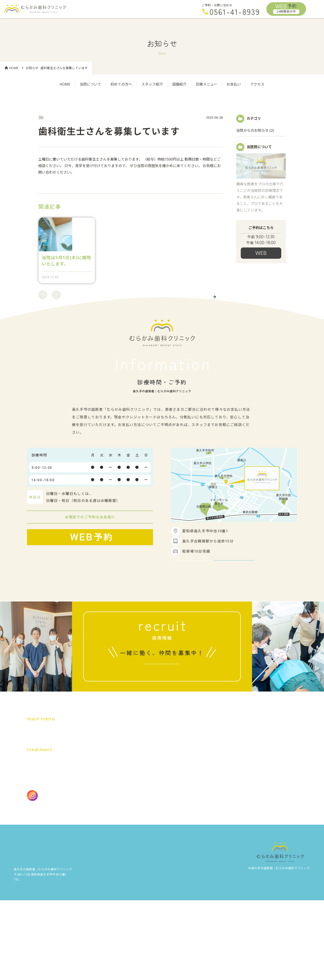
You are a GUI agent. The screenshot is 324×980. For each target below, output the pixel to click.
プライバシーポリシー (71, 856)
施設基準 (140, 856)
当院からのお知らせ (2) (255, 130)
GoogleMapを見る (191, 618)
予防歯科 (80, 826)
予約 (286, 8)
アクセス (257, 84)
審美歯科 (63, 838)
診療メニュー (207, 84)
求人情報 (159, 735)
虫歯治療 (35, 826)
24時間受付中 (88, 609)
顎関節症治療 (126, 838)
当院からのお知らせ (56, 117)
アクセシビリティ (111, 856)
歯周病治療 (58, 826)
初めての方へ (121, 84)
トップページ (39, 795)
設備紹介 (179, 84)
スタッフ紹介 (152, 84)
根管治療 (122, 826)
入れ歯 (82, 838)
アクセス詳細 (234, 618)
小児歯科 (101, 826)
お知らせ (32, 68)
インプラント (39, 838)
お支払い (234, 84)
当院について (90, 84)
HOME (11, 68)
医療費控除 (37, 856)
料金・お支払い (170, 795)
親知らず (101, 838)
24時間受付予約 (261, 262)
